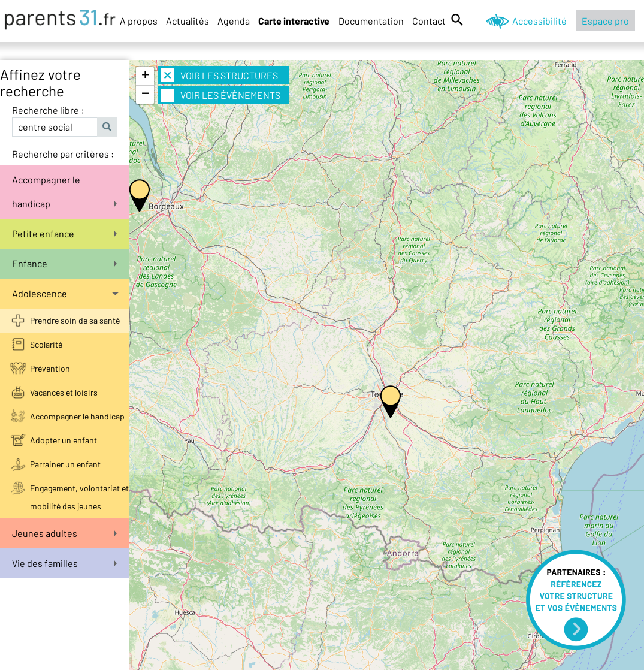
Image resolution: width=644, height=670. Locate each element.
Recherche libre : (48, 110)
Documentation (371, 21)
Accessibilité (539, 21)
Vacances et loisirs (64, 392)
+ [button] (145, 76)
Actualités (188, 21)
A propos (139, 21)
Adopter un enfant (64, 440)
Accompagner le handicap (64, 191)
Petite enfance (64, 233)
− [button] (145, 95)
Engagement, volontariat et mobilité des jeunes (79, 497)
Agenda (234, 21)
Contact (429, 21)
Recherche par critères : (63, 154)
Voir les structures (219, 75)
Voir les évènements (220, 95)
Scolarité (46, 344)
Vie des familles (64, 563)
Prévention (50, 368)
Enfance (64, 263)
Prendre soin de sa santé (75, 320)
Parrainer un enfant (65, 464)
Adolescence (66, 293)
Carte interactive (294, 21)
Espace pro (605, 21)
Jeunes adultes (64, 533)
